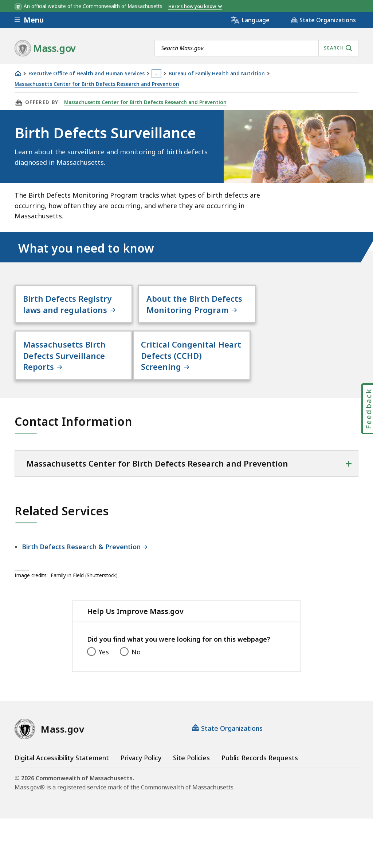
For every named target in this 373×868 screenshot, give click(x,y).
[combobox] (256, 48)
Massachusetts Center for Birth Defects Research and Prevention (97, 84)
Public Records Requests (260, 769)
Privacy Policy (141, 769)
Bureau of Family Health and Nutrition (217, 74)
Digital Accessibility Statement (62, 769)
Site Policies (191, 769)
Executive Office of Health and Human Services (87, 74)
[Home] (18, 73)
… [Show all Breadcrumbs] (157, 74)
